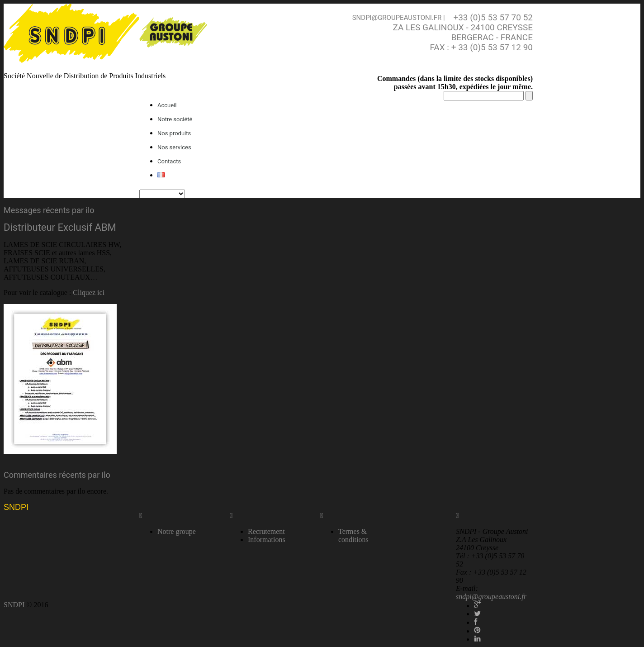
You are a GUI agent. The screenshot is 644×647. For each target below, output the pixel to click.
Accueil (167, 105)
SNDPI (16, 507)
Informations (267, 540)
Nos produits (174, 133)
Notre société (175, 119)
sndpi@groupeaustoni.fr (397, 18)
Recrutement (266, 531)
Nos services (174, 147)
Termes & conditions (353, 535)
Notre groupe (177, 531)
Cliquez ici (89, 293)
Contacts (169, 161)
